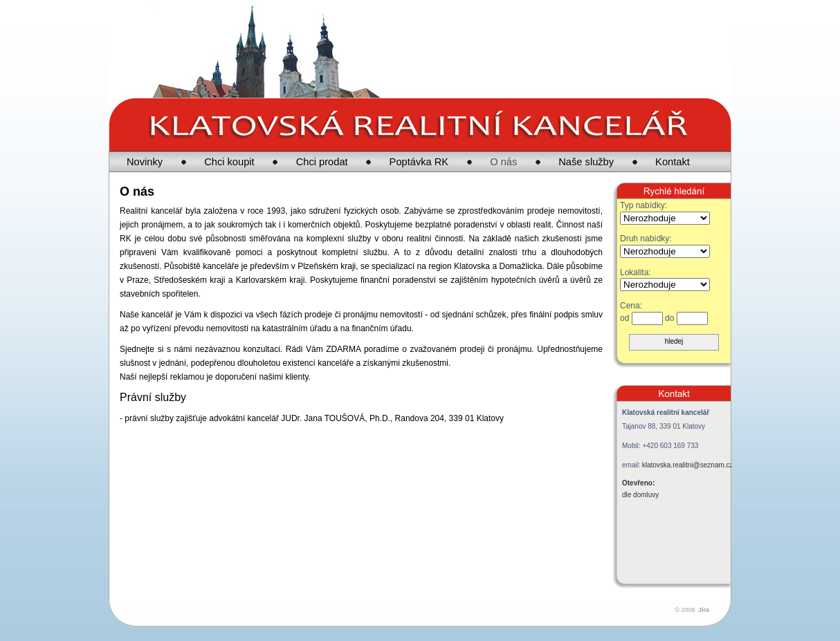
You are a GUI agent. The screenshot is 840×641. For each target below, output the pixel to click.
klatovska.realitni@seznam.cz (688, 465)
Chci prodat (322, 162)
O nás (503, 162)
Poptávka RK (419, 162)
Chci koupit (229, 162)
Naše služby (586, 162)
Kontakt (673, 162)
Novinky (145, 162)
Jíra (704, 610)
